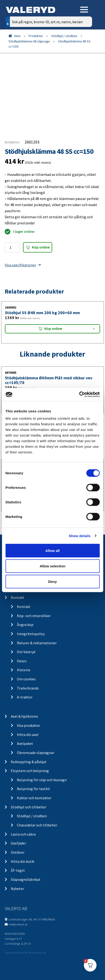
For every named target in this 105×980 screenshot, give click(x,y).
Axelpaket (25, 743)
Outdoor (18, 852)
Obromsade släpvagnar (36, 753)
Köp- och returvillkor (34, 616)
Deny (52, 581)
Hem (17, 36)
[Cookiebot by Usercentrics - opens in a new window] (79, 395)
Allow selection (52, 566)
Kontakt (18, 597)
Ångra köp (25, 625)
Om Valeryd (26, 652)
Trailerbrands (28, 688)
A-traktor (25, 697)
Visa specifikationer (23, 265)
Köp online (41, 247)
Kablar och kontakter (34, 798)
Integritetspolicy (31, 634)
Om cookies (26, 679)
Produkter (36, 36)
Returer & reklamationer (37, 643)
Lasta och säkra (23, 834)
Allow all (52, 551)
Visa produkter (29, 725)
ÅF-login (18, 870)
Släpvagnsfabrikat (26, 879)
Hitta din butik (23, 861)
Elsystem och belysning (30, 771)
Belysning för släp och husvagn (42, 780)
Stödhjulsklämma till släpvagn (29, 41)
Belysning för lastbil (33, 789)
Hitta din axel (28, 735)
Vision (22, 661)
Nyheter (17, 889)
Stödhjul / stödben (64, 36)
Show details (80, 536)
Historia (23, 670)
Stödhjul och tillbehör (29, 807)
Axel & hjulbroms (24, 716)
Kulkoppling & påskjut (29, 762)
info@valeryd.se (18, 924)
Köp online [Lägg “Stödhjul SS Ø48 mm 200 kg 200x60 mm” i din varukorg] (53, 328)
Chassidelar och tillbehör (37, 825)
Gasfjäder (18, 843)
